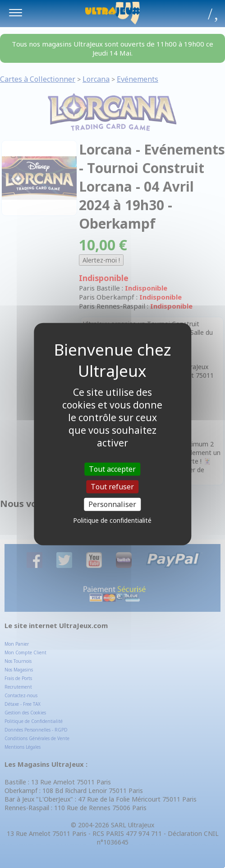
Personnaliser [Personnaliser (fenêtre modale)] (112, 504)
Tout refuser (112, 486)
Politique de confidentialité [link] (112, 520)
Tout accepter (112, 469)
